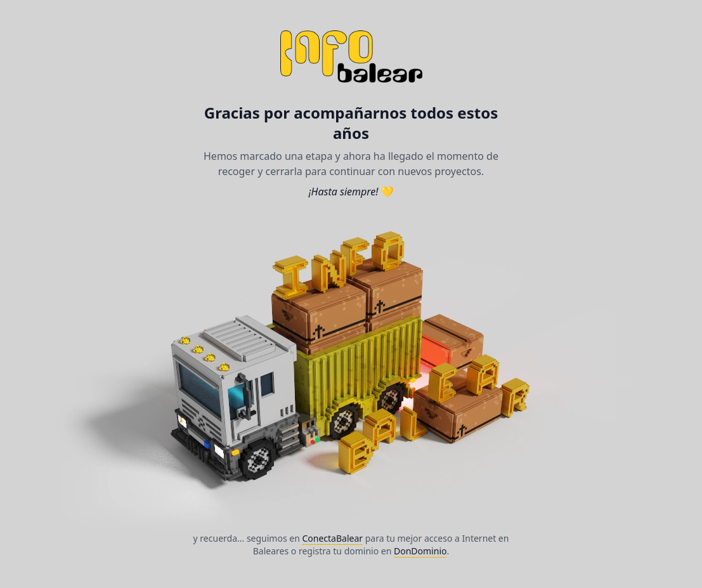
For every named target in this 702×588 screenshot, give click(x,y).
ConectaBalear (332, 538)
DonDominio (420, 551)
